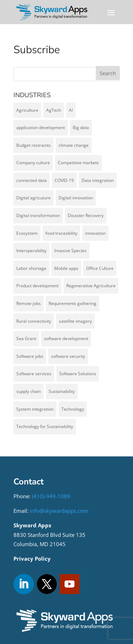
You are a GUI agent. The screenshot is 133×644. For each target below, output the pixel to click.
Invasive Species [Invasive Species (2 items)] (70, 251)
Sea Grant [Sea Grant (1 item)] (26, 338)
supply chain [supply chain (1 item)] (29, 391)
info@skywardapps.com (59, 511)
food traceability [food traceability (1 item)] (61, 233)
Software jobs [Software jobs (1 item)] (30, 356)
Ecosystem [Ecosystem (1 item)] (27, 233)
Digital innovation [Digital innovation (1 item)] (76, 198)
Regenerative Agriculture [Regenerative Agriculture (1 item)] (91, 286)
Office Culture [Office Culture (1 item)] (100, 268)
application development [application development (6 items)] (41, 127)
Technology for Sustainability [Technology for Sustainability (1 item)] (45, 426)
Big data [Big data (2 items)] (81, 127)
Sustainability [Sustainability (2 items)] (62, 391)
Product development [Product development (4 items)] (37, 286)
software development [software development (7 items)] (66, 338)
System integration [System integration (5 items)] (35, 409)
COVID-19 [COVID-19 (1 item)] (64, 180)
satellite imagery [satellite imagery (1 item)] (75, 321)
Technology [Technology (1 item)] (73, 409)
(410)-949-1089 (51, 496)
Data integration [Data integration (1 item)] (98, 180)
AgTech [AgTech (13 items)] (54, 110)
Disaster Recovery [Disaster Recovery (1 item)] (86, 215)
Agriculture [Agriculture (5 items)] (27, 110)
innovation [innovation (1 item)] (95, 233)
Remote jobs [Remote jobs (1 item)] (29, 303)
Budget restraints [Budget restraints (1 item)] (34, 145)
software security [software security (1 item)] (68, 356)
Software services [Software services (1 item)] (34, 374)
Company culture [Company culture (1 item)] (33, 163)
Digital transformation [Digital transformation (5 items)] (38, 215)
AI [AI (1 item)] (71, 110)
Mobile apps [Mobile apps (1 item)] (66, 268)
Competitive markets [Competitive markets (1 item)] (78, 163)
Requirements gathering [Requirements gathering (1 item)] (73, 303)
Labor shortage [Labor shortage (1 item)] (31, 268)
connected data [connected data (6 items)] (32, 180)
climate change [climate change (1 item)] (74, 145)
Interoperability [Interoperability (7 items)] (31, 251)
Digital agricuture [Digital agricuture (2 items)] (34, 198)
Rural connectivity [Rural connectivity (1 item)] (34, 321)
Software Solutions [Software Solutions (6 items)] (78, 374)
